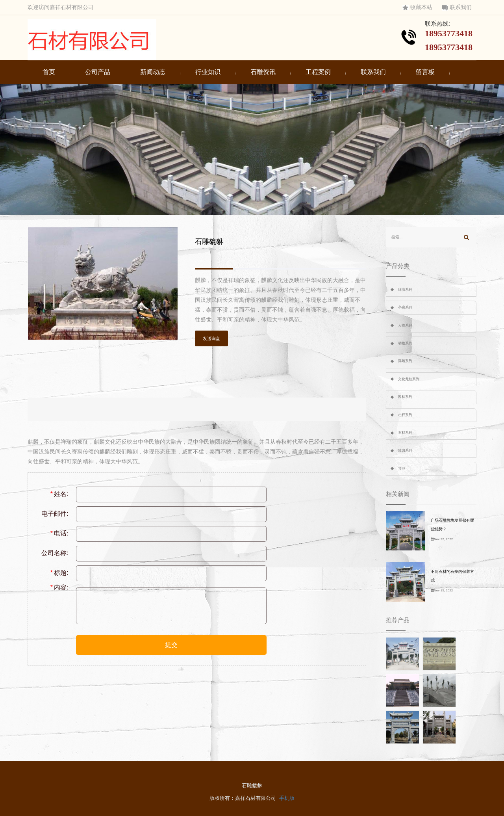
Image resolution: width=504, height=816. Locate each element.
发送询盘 (211, 338)
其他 (402, 468)
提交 (171, 645)
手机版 (287, 798)
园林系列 (405, 397)
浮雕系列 (405, 361)
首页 (49, 72)
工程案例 (318, 72)
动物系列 (405, 343)
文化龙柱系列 (409, 379)
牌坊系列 (405, 290)
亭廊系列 (405, 307)
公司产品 (98, 72)
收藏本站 (417, 7)
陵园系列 (405, 450)
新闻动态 (153, 72)
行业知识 (208, 72)
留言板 (425, 72)
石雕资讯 (263, 72)
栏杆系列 (405, 415)
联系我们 (457, 7)
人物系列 (405, 325)
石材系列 (405, 433)
